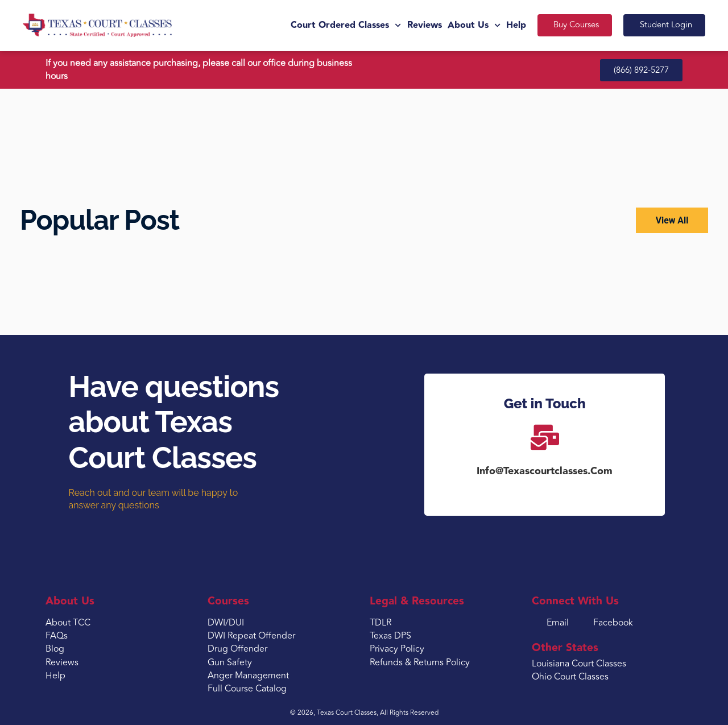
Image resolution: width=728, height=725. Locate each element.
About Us (471, 25)
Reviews (422, 25)
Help (513, 25)
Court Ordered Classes (344, 25)
